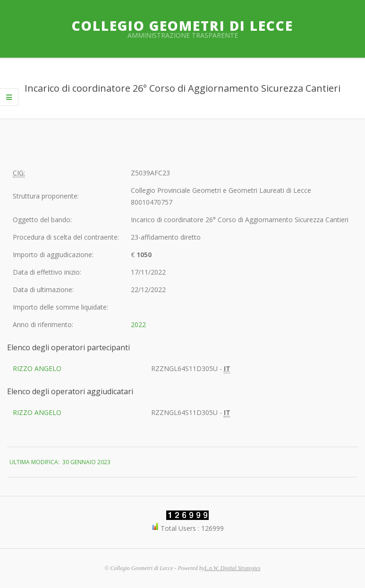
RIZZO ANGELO (37, 368)
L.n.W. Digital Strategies (233, 568)
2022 (138, 324)
